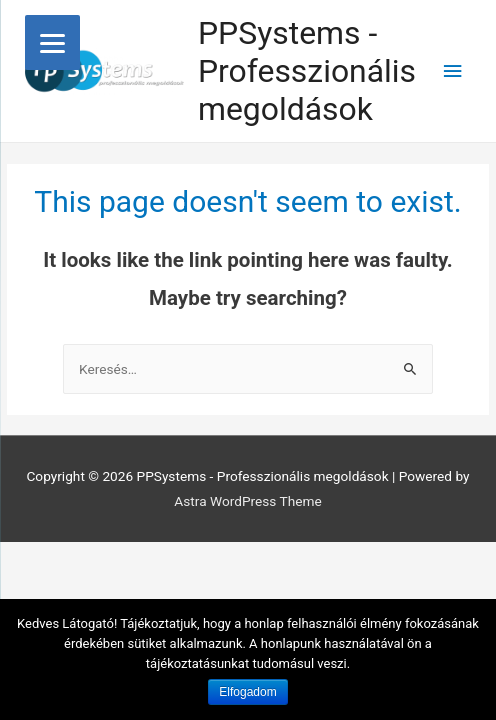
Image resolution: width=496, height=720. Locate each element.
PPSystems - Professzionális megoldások (307, 71)
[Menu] (52, 42)
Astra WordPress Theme (247, 501)
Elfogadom (247, 692)
